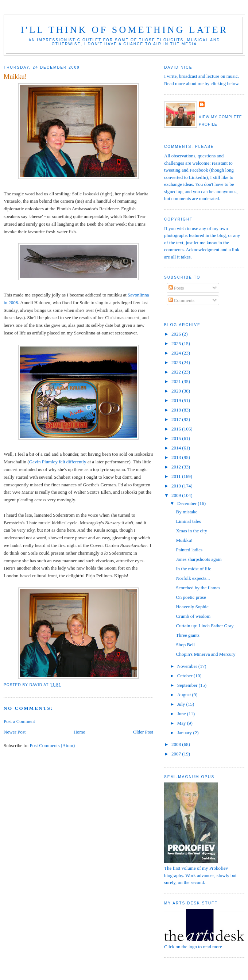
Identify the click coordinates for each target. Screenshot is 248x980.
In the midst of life (193, 569)
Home (80, 732)
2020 (177, 391)
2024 (177, 353)
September (188, 685)
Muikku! (184, 540)
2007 (177, 754)
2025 (177, 343)
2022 (177, 372)
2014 (177, 448)
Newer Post (15, 732)
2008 (177, 744)
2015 (177, 438)
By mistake (187, 512)
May (182, 723)
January (185, 733)
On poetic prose (191, 597)
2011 (177, 476)
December (188, 503)
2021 (177, 381)
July (182, 704)
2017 (177, 419)
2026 (177, 334)
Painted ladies (189, 550)
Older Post (143, 732)
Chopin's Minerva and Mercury (206, 654)
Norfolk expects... (193, 578)
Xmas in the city (191, 531)
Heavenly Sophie (192, 607)
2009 (177, 495)
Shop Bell (185, 645)
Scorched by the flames (198, 588)
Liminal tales (188, 521)
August (185, 695)
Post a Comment (19, 721)
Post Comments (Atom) (53, 745)
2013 (177, 457)
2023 (177, 362)
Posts (176, 288)
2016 (177, 429)
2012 (177, 467)
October (185, 676)
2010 (177, 486)
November (188, 666)
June (182, 714)
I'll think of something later (125, 30)
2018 (177, 410)
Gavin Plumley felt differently (58, 462)
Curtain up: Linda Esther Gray (205, 626)
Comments (182, 300)
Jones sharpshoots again (199, 559)
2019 (177, 400)
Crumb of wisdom (193, 616)
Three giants (188, 635)
